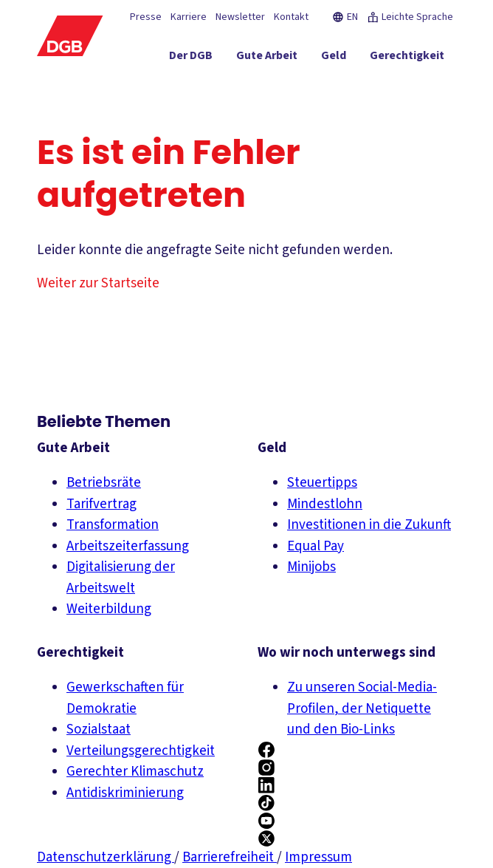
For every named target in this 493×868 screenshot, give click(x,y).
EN (345, 17)
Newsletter (240, 17)
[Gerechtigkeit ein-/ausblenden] (407, 58)
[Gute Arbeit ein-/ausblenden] (267, 58)
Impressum (318, 857)
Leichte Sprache (410, 17)
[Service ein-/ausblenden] (282, 85)
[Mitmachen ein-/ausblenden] (355, 85)
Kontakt (291, 17)
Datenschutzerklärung (106, 857)
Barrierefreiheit (230, 857)
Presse (146, 17)
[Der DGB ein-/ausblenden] (191, 58)
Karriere (189, 17)
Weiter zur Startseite (98, 283)
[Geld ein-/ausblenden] (334, 58)
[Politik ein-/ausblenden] (426, 85)
